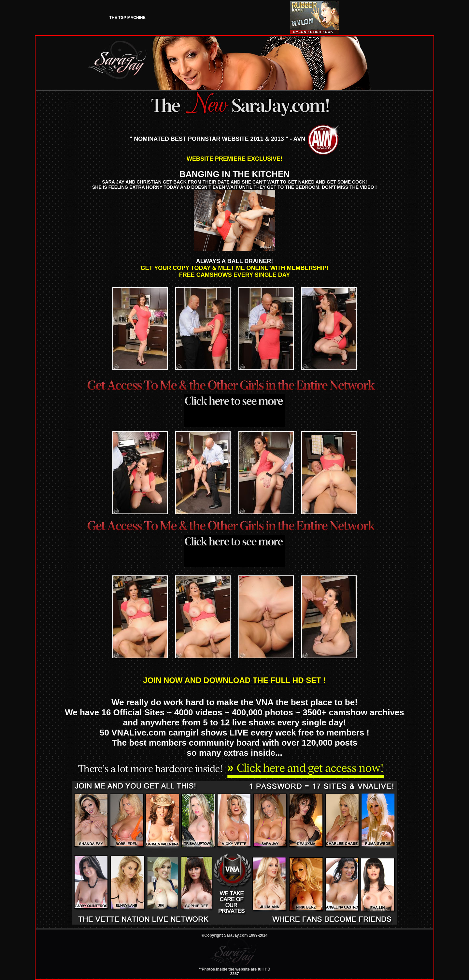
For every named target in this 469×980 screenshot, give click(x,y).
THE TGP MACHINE (128, 18)
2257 (235, 974)
